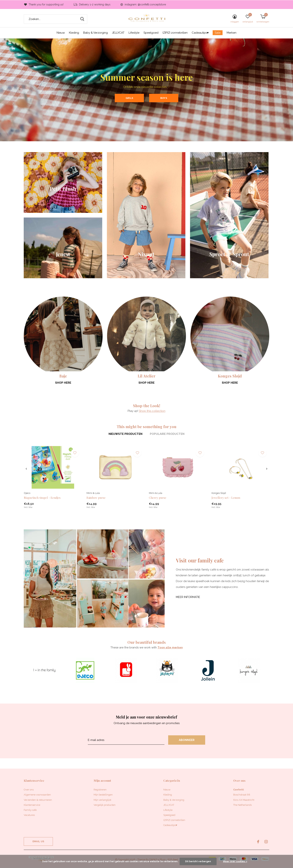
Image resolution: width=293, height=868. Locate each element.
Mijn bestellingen (103, 795)
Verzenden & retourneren (38, 800)
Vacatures (29, 815)
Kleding (74, 33)
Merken (232, 33)
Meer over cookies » (235, 861)
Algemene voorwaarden (37, 795)
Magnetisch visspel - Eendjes (42, 498)
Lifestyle (134, 33)
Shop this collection (152, 411)
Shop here (63, 383)
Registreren (100, 790)
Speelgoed (151, 33)
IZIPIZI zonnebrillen (175, 33)
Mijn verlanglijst (102, 800)
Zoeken (82, 19)
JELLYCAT (118, 33)
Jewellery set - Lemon (226, 498)
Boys (164, 98)
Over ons (29, 790)
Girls (129, 98)
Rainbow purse (96, 498)
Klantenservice (32, 805)
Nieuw (61, 33)
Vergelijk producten (105, 805)
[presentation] (26, 469)
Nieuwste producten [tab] (125, 434)
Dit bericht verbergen (198, 861)
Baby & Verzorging (95, 33)
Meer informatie (188, 597)
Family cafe (30, 810)
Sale (218, 33)
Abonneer (187, 740)
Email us (38, 841)
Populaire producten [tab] (167, 434)
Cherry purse (158, 498)
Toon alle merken (170, 647)
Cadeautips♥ (200, 33)
